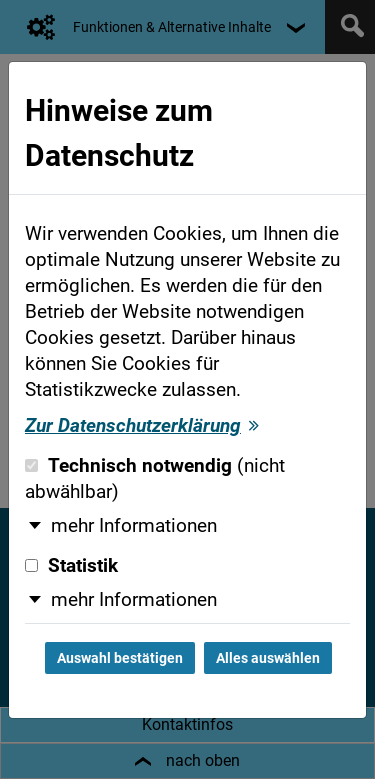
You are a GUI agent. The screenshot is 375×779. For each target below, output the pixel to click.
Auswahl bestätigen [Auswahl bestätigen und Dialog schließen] (120, 658)
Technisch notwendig (155, 479)
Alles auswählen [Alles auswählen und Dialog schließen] (268, 658)
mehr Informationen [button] (134, 526)
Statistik (71, 566)
